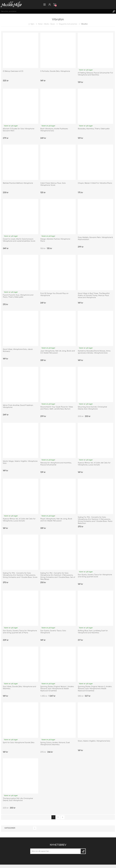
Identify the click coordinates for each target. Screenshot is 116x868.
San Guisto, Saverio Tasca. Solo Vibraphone (53, 632)
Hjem (32, 24)
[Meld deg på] (56, 851)
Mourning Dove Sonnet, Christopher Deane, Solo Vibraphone (92, 408)
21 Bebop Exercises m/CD (13, 71)
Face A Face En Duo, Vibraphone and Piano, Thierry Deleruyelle (18, 296)
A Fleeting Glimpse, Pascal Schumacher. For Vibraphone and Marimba (95, 74)
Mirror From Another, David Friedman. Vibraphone (18, 406)
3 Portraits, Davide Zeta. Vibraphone (55, 71)
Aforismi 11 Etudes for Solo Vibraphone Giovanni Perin (19, 130)
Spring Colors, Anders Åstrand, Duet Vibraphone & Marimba (55, 744)
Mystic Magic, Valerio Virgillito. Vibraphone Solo (20, 462)
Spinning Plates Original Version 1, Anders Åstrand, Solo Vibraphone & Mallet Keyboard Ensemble (57, 689)
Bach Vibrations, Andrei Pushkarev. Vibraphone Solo (54, 130)
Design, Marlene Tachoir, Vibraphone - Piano (56, 240)
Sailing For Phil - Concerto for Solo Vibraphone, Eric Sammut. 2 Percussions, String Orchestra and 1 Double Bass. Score (20, 575)
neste (62, 817)
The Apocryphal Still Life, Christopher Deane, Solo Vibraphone (18, 799)
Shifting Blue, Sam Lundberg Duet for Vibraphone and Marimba (93, 632)
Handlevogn (55, 5)
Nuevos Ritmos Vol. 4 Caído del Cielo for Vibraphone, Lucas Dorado (94, 464)
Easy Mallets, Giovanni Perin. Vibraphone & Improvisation (95, 238)
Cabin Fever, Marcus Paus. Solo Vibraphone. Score (53, 184)
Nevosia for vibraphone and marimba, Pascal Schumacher (56, 464)
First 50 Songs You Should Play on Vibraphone (54, 294)
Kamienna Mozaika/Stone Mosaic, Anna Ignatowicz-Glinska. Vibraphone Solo (94, 352)
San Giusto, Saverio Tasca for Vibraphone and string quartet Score (95, 576)
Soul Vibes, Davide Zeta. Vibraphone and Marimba (19, 688)
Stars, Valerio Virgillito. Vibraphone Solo (94, 741)
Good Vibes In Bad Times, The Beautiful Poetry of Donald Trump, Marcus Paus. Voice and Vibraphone (94, 295)
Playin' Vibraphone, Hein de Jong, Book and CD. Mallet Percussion (56, 520)
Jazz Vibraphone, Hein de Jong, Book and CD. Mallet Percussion (58, 352)
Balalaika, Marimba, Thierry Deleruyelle (94, 129)
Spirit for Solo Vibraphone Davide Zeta (19, 743)
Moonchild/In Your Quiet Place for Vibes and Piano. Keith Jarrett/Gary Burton (57, 408)
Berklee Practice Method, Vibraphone (18, 183)
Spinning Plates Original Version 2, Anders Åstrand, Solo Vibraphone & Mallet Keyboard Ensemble (95, 689)
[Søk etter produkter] (56, 11)
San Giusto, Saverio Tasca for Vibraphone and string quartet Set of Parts (20, 632)
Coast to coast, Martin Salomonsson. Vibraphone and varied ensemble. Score (19, 240)
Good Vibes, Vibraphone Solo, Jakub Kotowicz (18, 350)
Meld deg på (83, 851)
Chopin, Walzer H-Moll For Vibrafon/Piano (95, 183)
